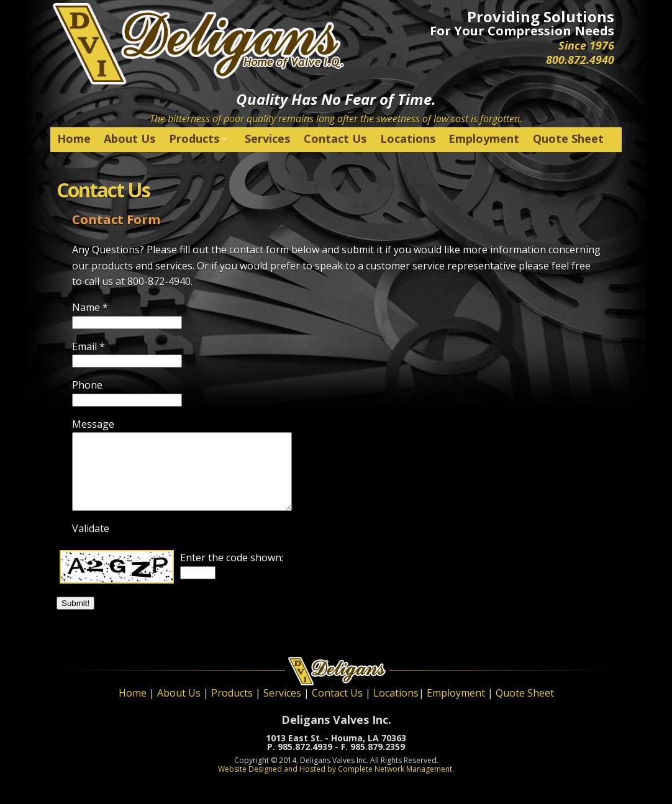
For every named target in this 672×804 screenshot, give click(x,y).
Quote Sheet (568, 138)
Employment (484, 138)
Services (267, 138)
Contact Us (335, 138)
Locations (408, 138)
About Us (129, 138)
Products (194, 138)
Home (74, 138)
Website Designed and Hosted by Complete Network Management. (336, 769)
